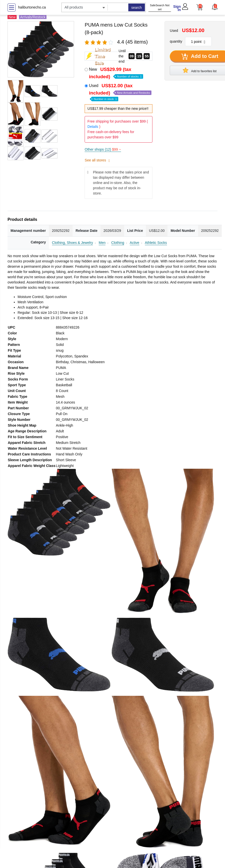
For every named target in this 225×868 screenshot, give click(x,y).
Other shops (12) (103, 149)
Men (102, 243)
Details (93, 127)
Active (135, 243)
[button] (214, 7)
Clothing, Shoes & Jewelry (72, 243)
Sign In (177, 8)
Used (120, 92)
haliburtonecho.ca (32, 7)
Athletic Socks (156, 243)
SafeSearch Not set (160, 7)
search (137, 8)
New (116, 73)
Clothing (118, 243)
